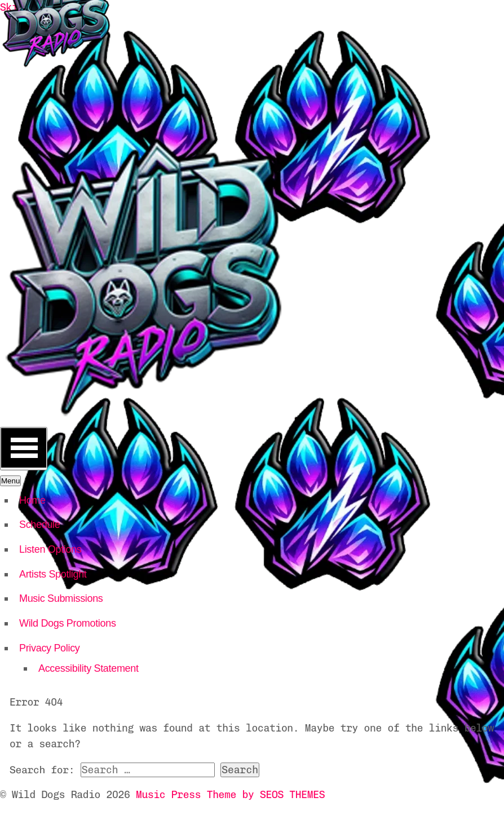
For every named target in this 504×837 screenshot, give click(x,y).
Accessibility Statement (89, 668)
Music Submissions (61, 598)
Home (32, 500)
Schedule (39, 525)
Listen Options (50, 549)
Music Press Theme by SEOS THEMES (230, 795)
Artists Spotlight (53, 574)
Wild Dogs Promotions (68, 623)
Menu (10, 481)
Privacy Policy (50, 648)
